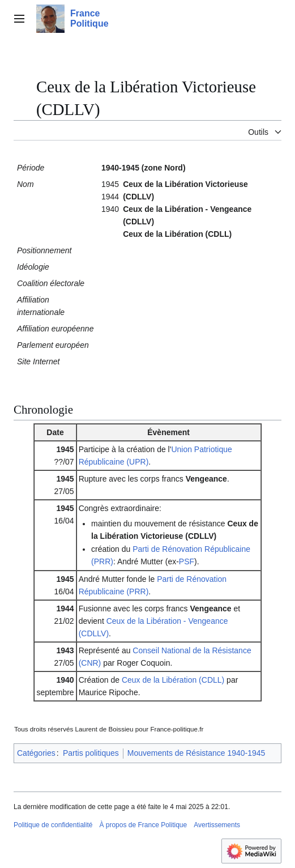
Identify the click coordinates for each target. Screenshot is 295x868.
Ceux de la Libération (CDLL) (173, 680)
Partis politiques (91, 753)
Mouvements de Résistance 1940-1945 (196, 753)
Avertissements (217, 825)
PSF (187, 561)
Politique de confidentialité (53, 825)
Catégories (36, 753)
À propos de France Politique (143, 825)
